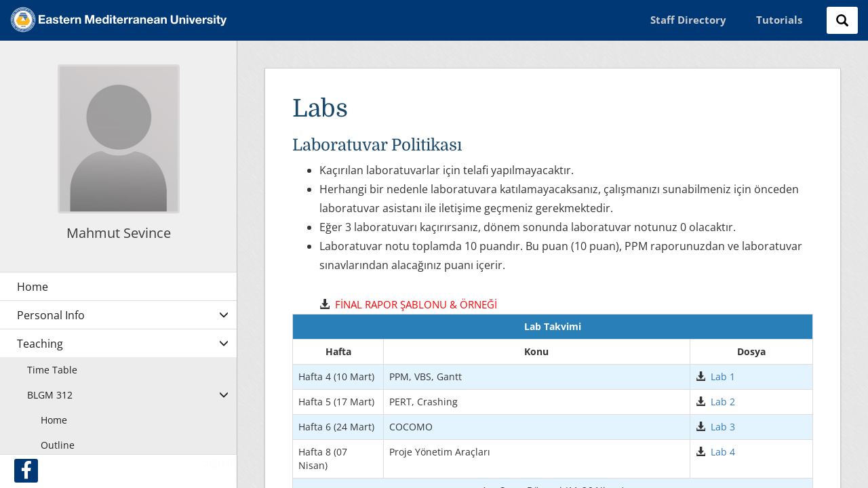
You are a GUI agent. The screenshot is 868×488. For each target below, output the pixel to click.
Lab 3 (723, 427)
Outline (58, 445)
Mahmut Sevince (119, 233)
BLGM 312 (50, 395)
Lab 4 (723, 452)
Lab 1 (723, 377)
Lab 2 (723, 402)
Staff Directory (688, 20)
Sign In (220, 462)
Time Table (52, 370)
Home (54, 420)
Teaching (40, 344)
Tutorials (779, 20)
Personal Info (51, 315)
